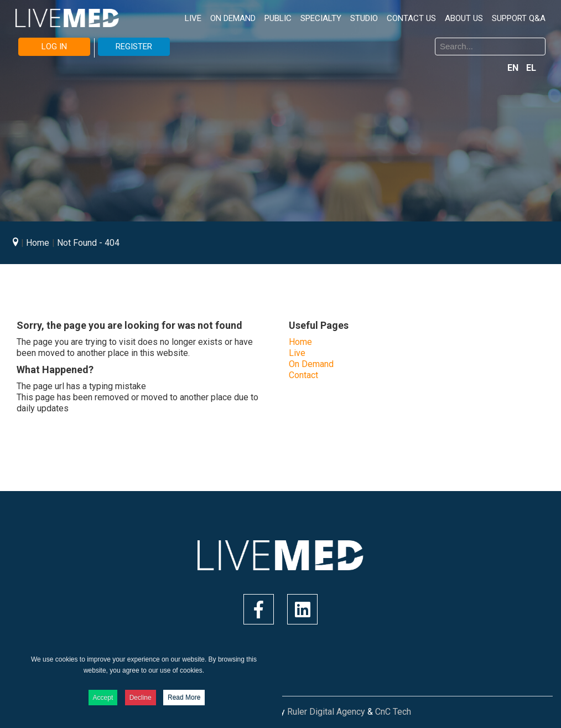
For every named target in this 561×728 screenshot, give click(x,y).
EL (531, 68)
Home (300, 342)
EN (514, 68)
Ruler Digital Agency (326, 712)
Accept (103, 698)
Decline (141, 698)
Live (297, 353)
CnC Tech (393, 712)
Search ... (289, 40)
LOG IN (54, 47)
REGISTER (134, 47)
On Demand (311, 364)
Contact (303, 375)
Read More (184, 698)
